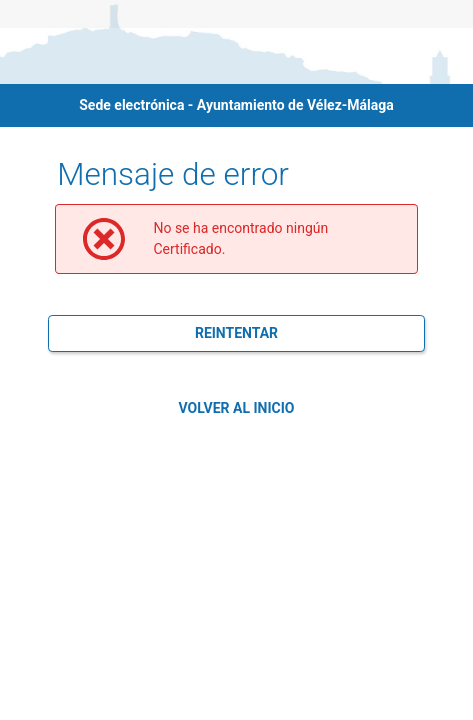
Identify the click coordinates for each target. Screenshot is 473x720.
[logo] (56, 56)
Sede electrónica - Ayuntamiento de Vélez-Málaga (236, 105)
